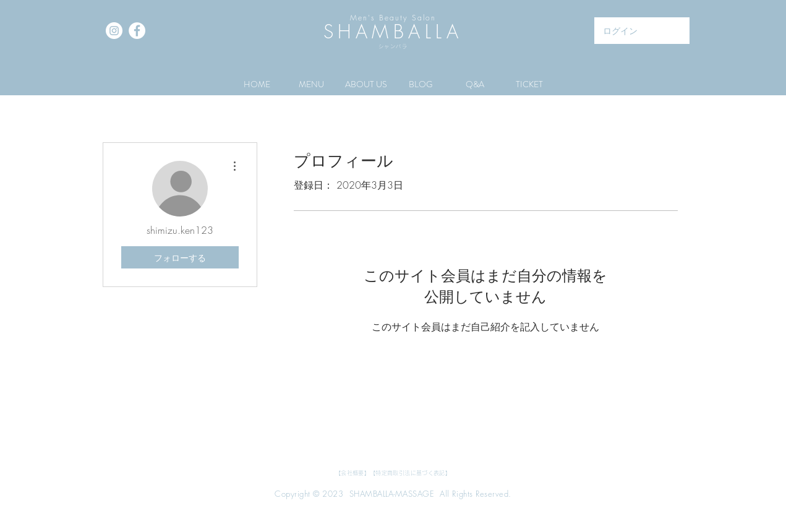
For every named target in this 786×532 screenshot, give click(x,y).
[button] (312, 84)
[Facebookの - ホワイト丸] (137, 31)
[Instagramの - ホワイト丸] (114, 31)
